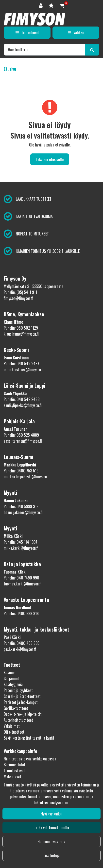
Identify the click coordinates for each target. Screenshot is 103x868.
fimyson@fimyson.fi (18, 298)
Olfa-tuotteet (14, 732)
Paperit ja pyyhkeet (18, 690)
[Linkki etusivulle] (34, 19)
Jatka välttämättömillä (51, 828)
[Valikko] (76, 32)
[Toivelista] (52, 5)
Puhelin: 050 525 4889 (21, 435)
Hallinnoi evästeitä (51, 841)
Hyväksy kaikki (51, 814)
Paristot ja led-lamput (21, 702)
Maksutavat (12, 777)
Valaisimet (12, 726)
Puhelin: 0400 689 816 (21, 613)
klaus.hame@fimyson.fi (21, 334)
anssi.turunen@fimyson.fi (23, 441)
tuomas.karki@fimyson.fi (23, 584)
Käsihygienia (13, 684)
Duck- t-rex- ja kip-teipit (23, 714)
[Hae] (44, 50)
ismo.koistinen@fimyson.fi (24, 370)
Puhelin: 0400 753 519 (21, 471)
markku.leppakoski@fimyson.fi (27, 477)
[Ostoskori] (62, 5)
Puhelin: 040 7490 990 (21, 578)
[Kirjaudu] (41, 5)
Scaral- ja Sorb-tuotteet (22, 696)
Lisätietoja (52, 855)
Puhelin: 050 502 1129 (21, 328)
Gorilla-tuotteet (16, 708)
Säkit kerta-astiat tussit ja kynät (29, 738)
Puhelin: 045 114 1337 (20, 542)
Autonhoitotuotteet (18, 720)
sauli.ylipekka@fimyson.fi (23, 405)
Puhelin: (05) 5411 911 (20, 292)
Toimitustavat (14, 771)
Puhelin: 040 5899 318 (21, 506)
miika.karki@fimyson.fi (21, 548)
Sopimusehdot (15, 765)
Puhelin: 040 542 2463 (22, 399)
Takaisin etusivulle (50, 159)
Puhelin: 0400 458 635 (22, 643)
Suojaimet (11, 678)
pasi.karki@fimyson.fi (20, 649)
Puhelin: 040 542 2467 (21, 364)
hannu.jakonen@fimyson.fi (23, 512)
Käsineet (10, 672)
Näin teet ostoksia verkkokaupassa (30, 759)
